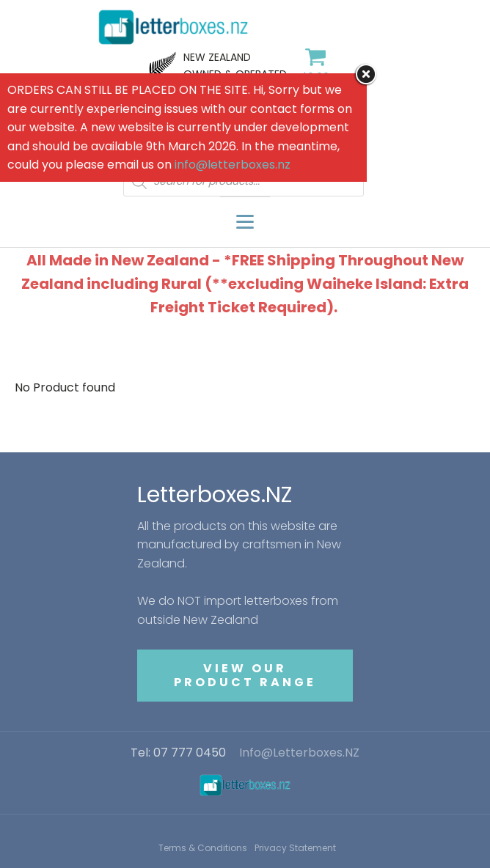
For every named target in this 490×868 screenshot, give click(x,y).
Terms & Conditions (203, 848)
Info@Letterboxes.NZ (299, 753)
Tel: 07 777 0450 (178, 753)
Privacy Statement (295, 848)
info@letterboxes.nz (233, 165)
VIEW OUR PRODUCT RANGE (245, 675)
